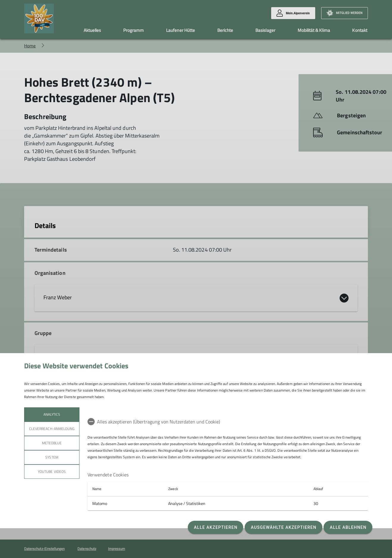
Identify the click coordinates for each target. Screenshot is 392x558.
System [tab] (52, 457)
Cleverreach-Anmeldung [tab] (52, 429)
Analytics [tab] (52, 414)
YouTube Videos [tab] (52, 472)
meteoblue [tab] (52, 443)
